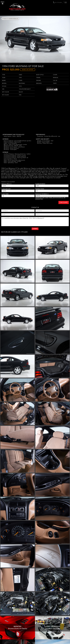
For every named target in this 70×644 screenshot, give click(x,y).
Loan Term (5, 194)
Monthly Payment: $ (42, 194)
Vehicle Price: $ (6, 184)
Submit (35, 229)
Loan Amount (6, 189)
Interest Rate (40, 189)
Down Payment (40, 184)
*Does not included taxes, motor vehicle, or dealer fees (50, 198)
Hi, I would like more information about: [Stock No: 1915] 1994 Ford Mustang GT (35, 222)
